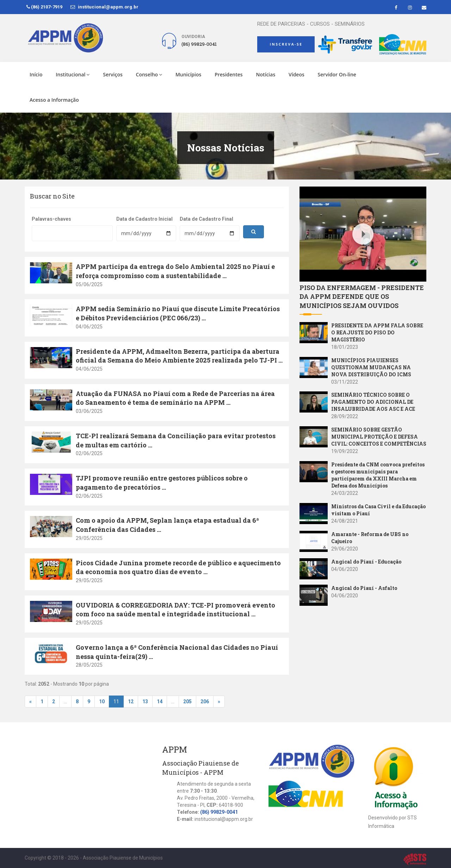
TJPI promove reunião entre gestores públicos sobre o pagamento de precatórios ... (162, 483)
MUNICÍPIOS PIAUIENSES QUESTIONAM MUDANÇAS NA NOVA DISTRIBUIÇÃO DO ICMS (371, 367)
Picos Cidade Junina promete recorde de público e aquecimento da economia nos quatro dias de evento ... (178, 567)
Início (36, 74)
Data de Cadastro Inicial (144, 219)
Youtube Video (316, 190)
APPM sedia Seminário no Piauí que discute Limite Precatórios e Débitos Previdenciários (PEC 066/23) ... (178, 313)
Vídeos (296, 74)
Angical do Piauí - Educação (366, 562)
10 (102, 702)
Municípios (188, 74)
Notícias (265, 74)
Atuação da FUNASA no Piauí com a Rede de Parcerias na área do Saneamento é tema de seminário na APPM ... (175, 398)
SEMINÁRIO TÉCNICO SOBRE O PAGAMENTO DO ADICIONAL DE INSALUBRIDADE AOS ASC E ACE (373, 402)
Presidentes (229, 74)
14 (160, 702)
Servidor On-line (337, 74)
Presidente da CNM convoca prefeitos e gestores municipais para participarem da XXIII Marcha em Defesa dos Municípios (378, 475)
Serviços (113, 74)
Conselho (149, 74)
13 (145, 702)
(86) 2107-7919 (44, 7)
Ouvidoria (193, 37)
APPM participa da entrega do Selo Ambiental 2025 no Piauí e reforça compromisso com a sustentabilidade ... (175, 271)
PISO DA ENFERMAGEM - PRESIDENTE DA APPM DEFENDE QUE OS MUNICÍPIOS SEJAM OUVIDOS (362, 297)
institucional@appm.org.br (104, 7)
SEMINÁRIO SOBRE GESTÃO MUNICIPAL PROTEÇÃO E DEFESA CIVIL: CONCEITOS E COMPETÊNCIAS (379, 437)
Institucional (73, 74)
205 (187, 702)
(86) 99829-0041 (219, 812)
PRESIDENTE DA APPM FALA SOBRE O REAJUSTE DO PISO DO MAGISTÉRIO (377, 332)
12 (131, 702)
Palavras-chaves (51, 219)
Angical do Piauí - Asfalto (364, 588)
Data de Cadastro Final (206, 219)
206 (205, 702)
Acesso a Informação (54, 100)
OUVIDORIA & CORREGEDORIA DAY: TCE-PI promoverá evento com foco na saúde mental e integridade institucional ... (175, 610)
